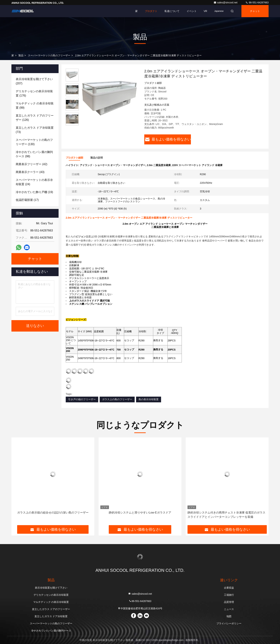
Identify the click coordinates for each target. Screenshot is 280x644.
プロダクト (151, 11)
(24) (34, 182)
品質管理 (229, 602)
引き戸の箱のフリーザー (82, 399)
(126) (35, 118)
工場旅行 (229, 595)
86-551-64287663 (257, 3)
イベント (192, 11)
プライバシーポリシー (229, 623)
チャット (255, 11)
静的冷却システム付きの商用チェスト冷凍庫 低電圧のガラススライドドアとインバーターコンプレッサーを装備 (226, 515)
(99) (35, 106)
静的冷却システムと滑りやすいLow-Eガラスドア (140, 513)
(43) (30, 172)
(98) (34, 154)
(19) (34, 192)
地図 (229, 616)
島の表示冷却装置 (149, 399)
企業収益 (229, 588)
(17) (27, 200)
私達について (172, 11)
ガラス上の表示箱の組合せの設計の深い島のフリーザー (53, 513)
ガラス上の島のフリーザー (117, 399)
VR (205, 11)
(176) (34, 93)
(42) (32, 164)
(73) (35, 130)
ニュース (229, 609)
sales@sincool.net (226, 3)
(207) (34, 81)
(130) (34, 142)
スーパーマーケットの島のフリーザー (49, 55)
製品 (21, 55)
